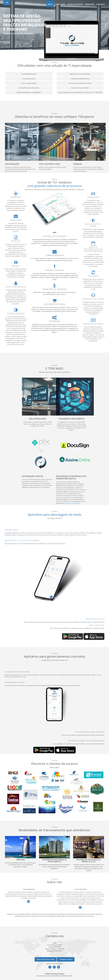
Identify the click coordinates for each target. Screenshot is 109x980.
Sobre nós (90, 4)
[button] (3, 25)
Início (50, 4)
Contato (101, 4)
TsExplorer (60, 4)
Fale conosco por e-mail (46, 959)
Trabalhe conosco (66, 959)
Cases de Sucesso (75, 4)
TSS (7, 3)
